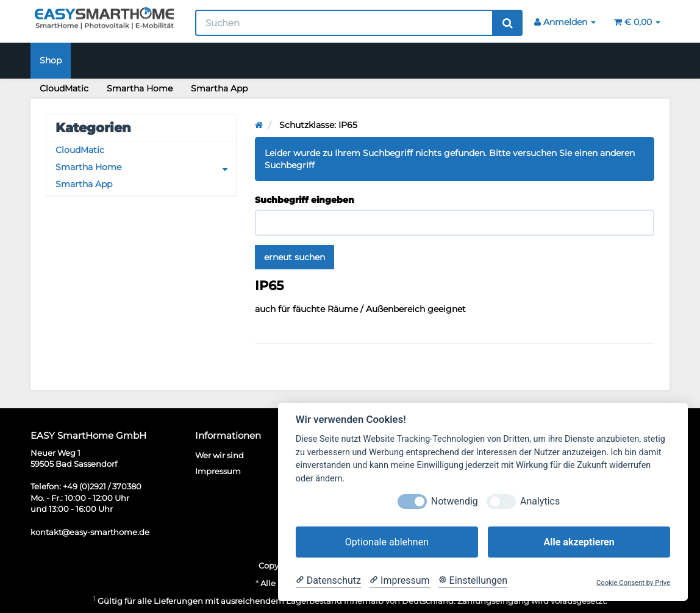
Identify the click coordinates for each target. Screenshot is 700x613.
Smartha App (219, 88)
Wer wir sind (220, 455)
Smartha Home (140, 88)
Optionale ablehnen (387, 542)
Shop (51, 60)
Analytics (540, 501)
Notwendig (455, 501)
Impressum (218, 471)
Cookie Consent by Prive (633, 583)
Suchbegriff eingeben (305, 200)
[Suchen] (345, 23)
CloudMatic (64, 88)
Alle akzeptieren (579, 542)
